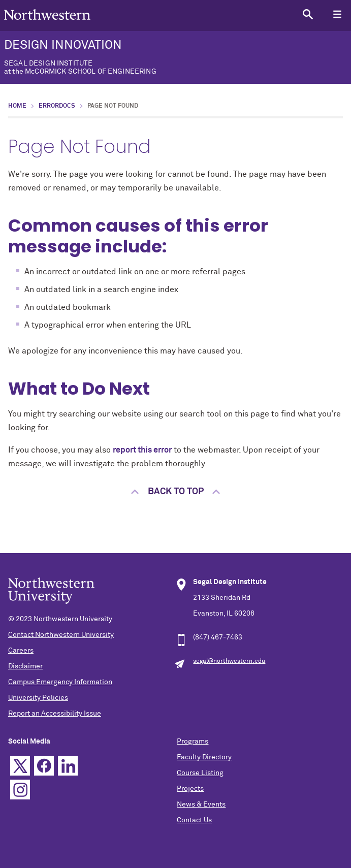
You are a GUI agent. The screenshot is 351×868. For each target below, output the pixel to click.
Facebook (44, 766)
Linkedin (68, 766)
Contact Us (194, 820)
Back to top (176, 492)
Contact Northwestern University (61, 635)
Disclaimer (25, 666)
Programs (193, 742)
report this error (142, 450)
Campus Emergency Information (60, 682)
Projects (190, 789)
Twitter (20, 766)
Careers (21, 651)
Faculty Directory (204, 757)
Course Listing (200, 773)
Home (17, 106)
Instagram (20, 790)
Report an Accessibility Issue (55, 714)
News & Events (201, 805)
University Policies (38, 698)
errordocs (57, 106)
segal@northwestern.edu (229, 661)
